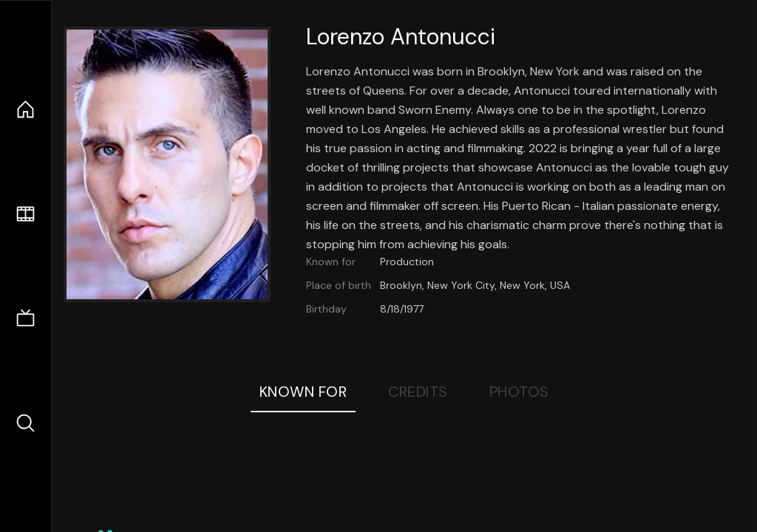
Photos (519, 392)
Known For (303, 392)
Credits (418, 392)
